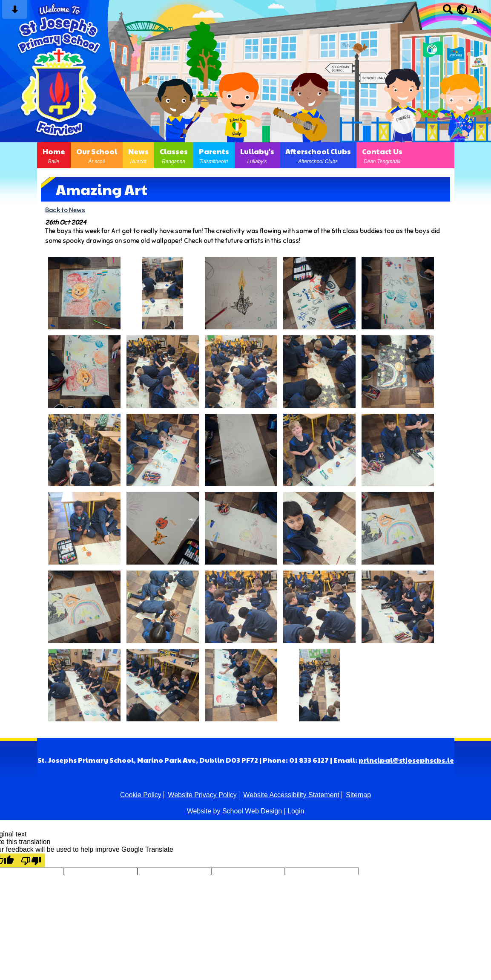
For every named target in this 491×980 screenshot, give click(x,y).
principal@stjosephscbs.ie (406, 760)
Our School (97, 155)
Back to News (65, 210)
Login (296, 811)
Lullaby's (257, 155)
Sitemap (358, 795)
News (138, 155)
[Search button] (448, 12)
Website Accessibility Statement (291, 795)
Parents (214, 155)
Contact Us (382, 155)
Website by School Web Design (235, 811)
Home (54, 155)
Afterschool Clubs (318, 155)
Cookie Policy (141, 795)
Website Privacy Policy (202, 795)
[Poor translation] (31, 860)
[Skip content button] (15, 12)
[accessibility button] (476, 12)
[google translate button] (462, 9)
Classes (174, 155)
